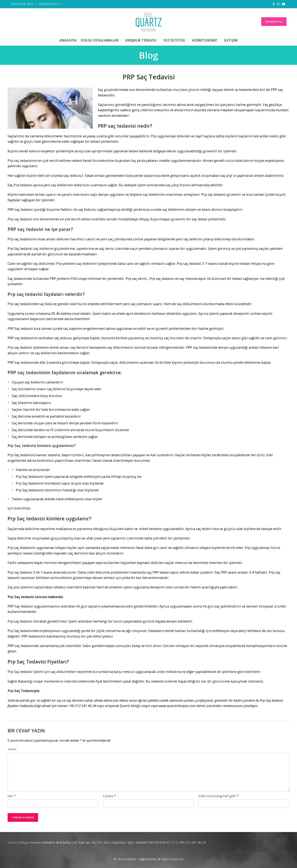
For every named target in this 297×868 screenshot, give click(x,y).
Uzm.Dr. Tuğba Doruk (141, 859)
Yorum (12, 749)
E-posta (109, 796)
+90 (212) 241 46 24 (22, 4)
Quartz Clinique (18, 842)
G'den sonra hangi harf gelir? (219, 796)
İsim (12, 796)
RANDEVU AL (274, 22)
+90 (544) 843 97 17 (50, 4)
